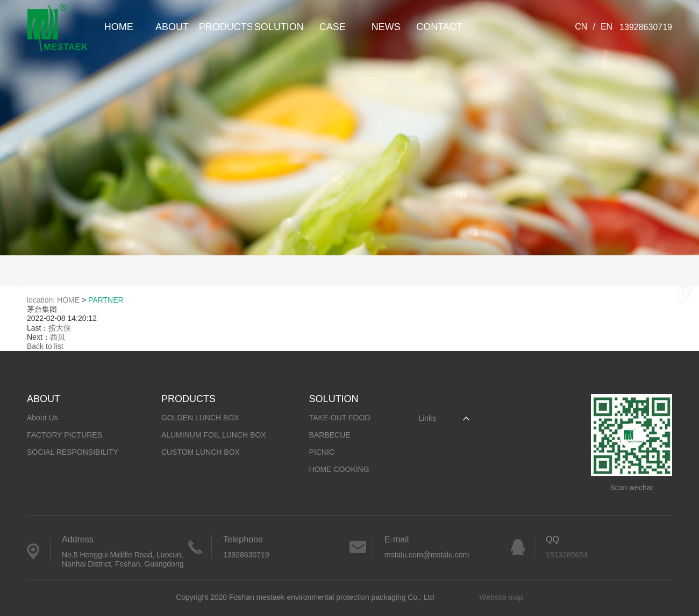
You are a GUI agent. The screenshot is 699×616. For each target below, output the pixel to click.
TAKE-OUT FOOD (340, 418)
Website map (501, 597)
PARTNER (106, 300)
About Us (42, 418)
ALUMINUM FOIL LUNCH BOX (214, 435)
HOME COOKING (339, 469)
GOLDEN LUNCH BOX (200, 418)
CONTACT (439, 27)
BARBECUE (330, 435)
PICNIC (322, 452)
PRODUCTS (226, 27)
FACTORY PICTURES (65, 435)
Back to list (45, 346)
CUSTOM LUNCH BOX (201, 452)
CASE (333, 27)
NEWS (386, 27)
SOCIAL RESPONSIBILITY (73, 452)
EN (607, 27)
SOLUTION (279, 27)
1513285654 (567, 555)
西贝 (58, 337)
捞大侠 (60, 328)
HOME (119, 27)
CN (581, 27)
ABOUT (172, 27)
